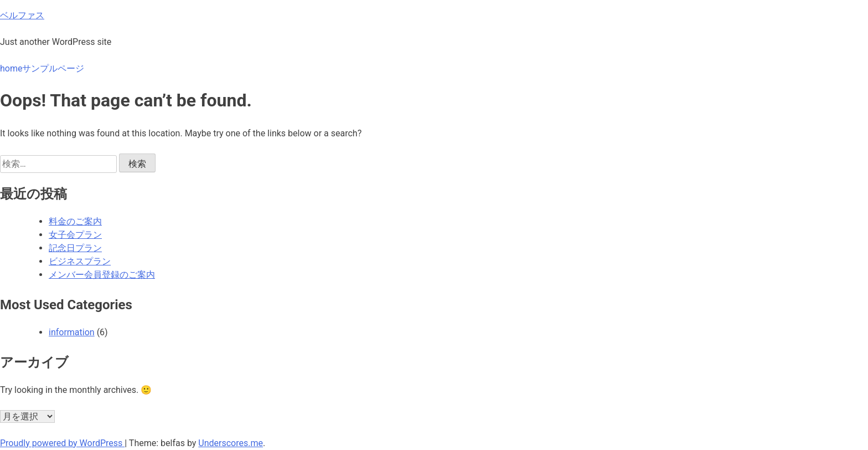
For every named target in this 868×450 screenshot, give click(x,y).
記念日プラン (75, 248)
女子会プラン (75, 235)
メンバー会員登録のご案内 (102, 275)
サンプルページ (53, 68)
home (11, 68)
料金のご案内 (75, 221)
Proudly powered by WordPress (62, 443)
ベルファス (22, 15)
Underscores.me (231, 443)
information (72, 332)
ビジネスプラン (80, 261)
